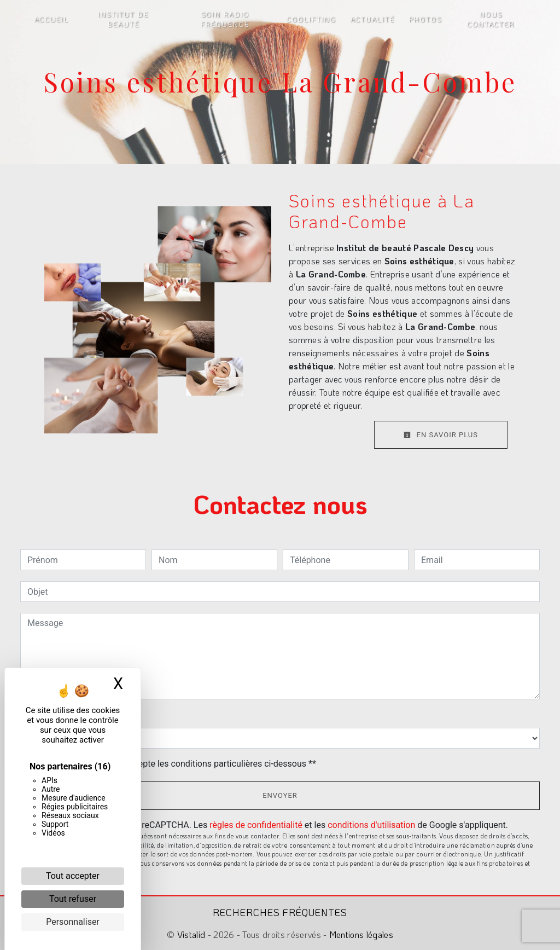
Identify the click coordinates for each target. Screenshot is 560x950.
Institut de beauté (123, 19)
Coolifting (311, 19)
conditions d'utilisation (371, 825)
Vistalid (191, 934)
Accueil (52, 19)
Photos (425, 19)
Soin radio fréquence (225, 19)
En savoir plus (441, 435)
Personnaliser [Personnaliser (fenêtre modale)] (73, 922)
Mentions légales (360, 934)
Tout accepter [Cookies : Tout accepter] (73, 876)
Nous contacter (491, 19)
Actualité (373, 19)
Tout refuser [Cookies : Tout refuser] (73, 899)
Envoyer (280, 795)
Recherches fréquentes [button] (280, 912)
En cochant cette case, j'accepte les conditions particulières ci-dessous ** (174, 764)
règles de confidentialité (256, 825)
